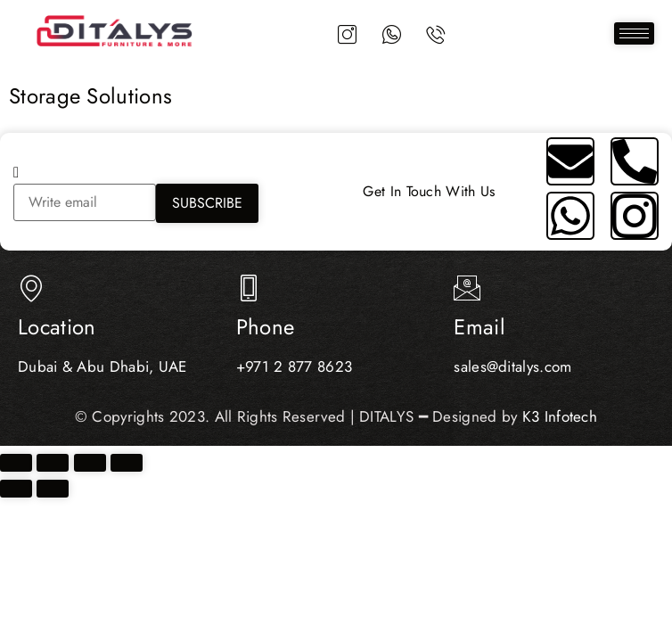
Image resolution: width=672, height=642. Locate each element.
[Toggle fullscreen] (53, 463)
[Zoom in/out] (16, 463)
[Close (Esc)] (127, 463)
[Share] (90, 463)
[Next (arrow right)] (53, 489)
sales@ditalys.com (512, 366)
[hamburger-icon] (634, 34)
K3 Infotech (560, 416)
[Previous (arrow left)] (16, 489)
